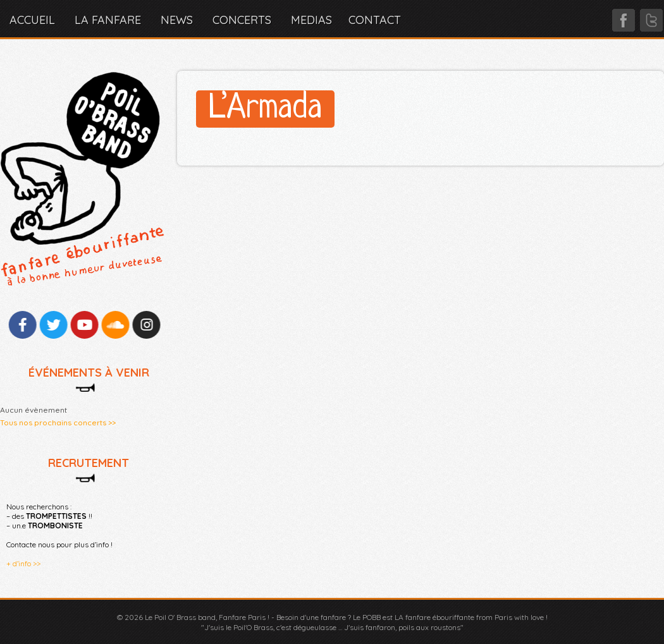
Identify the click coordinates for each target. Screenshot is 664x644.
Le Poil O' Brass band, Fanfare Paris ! (207, 617)
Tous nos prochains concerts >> (58, 422)
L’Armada (265, 109)
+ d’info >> (23, 563)
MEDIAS (311, 20)
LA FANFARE (108, 20)
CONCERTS (242, 20)
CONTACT (375, 20)
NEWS (177, 20)
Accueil (32, 20)
